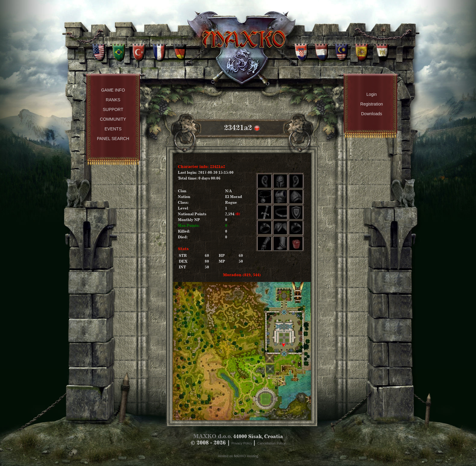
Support (113, 109)
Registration (372, 104)
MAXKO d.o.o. (213, 436)
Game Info (113, 90)
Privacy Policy (242, 443)
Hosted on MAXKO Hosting (238, 456)
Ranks (113, 100)
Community (113, 119)
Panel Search (113, 139)
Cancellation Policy (271, 443)
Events (113, 129)
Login (371, 94)
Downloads (372, 114)
